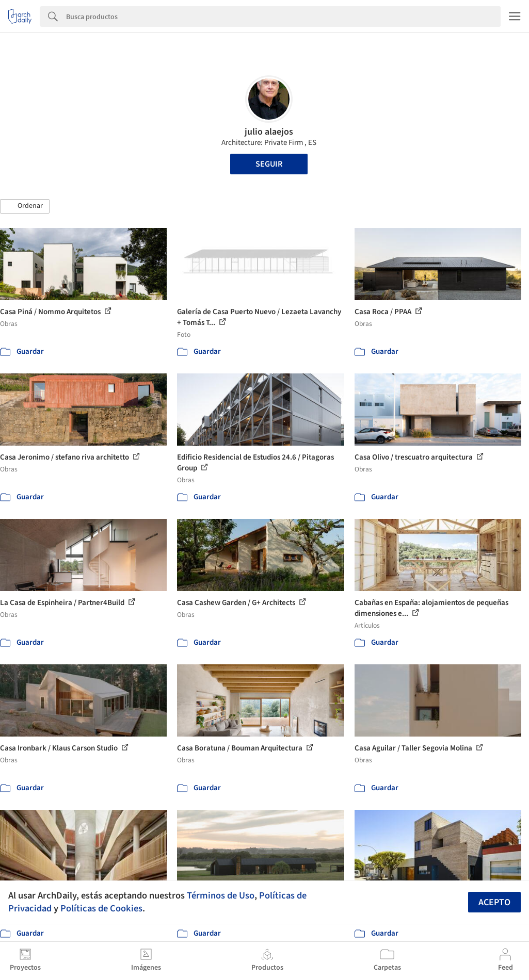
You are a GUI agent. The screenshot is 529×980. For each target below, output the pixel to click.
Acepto (494, 902)
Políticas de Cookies (101, 908)
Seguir (269, 164)
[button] (25, 206)
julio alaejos (269, 132)
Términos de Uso (221, 895)
